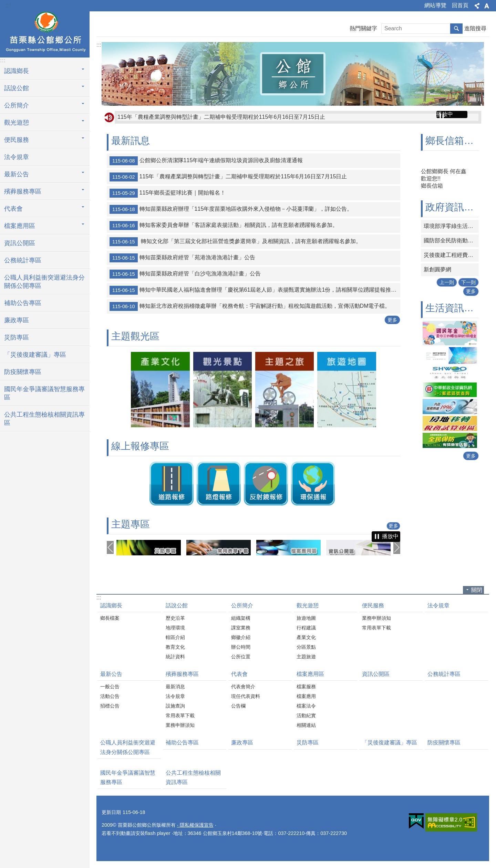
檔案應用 (306, 696)
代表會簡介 (243, 687)
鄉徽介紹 (241, 637)
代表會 (239, 674)
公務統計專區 (23, 260)
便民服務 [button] (17, 140)
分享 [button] (477, 6)
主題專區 (131, 524)
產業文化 (306, 637)
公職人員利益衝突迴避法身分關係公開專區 (44, 282)
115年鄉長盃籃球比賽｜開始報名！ (168, 193)
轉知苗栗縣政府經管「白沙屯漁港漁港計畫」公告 (185, 274)
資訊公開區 (20, 243)
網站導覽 (435, 5)
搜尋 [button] (456, 29)
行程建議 (306, 628)
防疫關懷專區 (23, 372)
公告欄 (238, 706)
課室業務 (241, 628)
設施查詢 (175, 706)
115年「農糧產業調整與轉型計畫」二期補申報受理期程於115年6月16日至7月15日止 (221, 117)
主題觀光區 (135, 336)
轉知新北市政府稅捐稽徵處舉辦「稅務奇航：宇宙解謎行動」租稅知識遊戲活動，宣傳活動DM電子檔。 (250, 306)
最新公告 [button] (17, 174)
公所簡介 (242, 605)
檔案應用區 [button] (20, 226)
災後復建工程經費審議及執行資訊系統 (451, 255)
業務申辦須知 (376, 618)
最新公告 (111, 674)
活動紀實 (306, 715)
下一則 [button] (397, 547)
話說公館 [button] (17, 88)
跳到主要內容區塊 (4, 4)
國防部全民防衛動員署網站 (451, 240)
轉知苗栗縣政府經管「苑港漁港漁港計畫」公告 (182, 258)
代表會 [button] (13, 209)
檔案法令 (306, 706)
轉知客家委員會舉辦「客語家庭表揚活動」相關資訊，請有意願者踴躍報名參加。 (224, 226)
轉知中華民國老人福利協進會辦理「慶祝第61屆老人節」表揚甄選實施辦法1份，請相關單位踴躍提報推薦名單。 (255, 290)
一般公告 (110, 687)
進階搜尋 (475, 28)
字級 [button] (487, 6)
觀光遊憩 (308, 605)
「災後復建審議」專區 (35, 355)
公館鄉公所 (45, 33)
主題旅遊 (306, 657)
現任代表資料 (246, 696)
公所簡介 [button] (17, 105)
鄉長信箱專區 (454, 141)
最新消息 (175, 687)
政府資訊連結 (454, 207)
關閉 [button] (477, 590)
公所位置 (241, 657)
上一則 (447, 282)
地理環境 (175, 628)
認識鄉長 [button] (17, 71)
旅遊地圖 (306, 618)
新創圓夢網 (437, 269)
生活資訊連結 (454, 308)
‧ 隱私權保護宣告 (195, 825)
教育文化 (175, 647)
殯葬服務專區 (182, 674)
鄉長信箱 (432, 186)
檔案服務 (306, 687)
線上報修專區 (140, 446)
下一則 (468, 282)
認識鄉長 (111, 605)
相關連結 (306, 725)
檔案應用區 (310, 674)
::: (7, 4)
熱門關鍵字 (363, 28)
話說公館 (177, 605)
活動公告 (110, 696)
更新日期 (111, 812)
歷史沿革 (175, 618)
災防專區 (17, 337)
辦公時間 (241, 647)
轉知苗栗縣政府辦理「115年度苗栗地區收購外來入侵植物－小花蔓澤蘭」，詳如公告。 (232, 209)
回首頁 (460, 5)
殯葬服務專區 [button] (23, 191)
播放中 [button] (445, 114)
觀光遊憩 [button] (17, 123)
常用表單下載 (376, 628)
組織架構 (241, 618)
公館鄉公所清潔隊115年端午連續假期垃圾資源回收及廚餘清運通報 (206, 161)
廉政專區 (17, 320)
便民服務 (373, 605)
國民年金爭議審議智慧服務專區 (44, 393)
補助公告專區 (23, 303)
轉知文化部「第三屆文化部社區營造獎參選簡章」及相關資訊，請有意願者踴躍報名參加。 (235, 242)
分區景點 (306, 647)
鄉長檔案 (110, 618)
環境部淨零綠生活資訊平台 (451, 226)
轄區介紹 (175, 637)
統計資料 (175, 657)
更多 (392, 320)
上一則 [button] (110, 547)
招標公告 (110, 706)
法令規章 (17, 157)
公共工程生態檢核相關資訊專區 (44, 419)
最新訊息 (131, 141)
